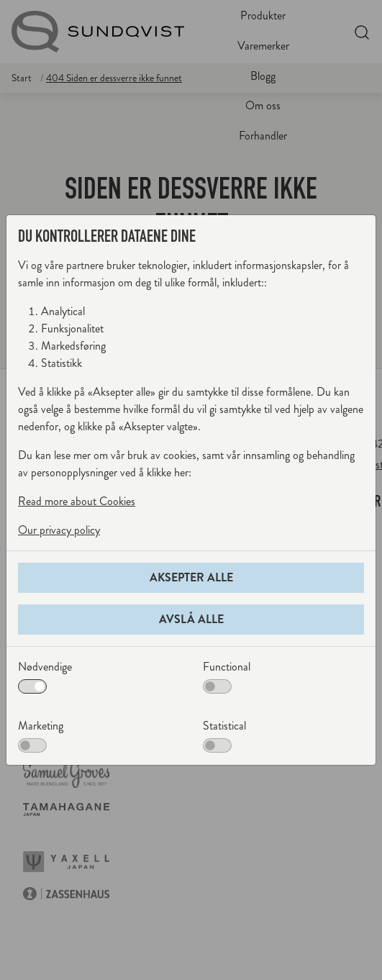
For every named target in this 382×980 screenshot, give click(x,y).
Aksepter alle (191, 577)
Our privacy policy (59, 530)
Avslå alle (191, 619)
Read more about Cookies (77, 501)
